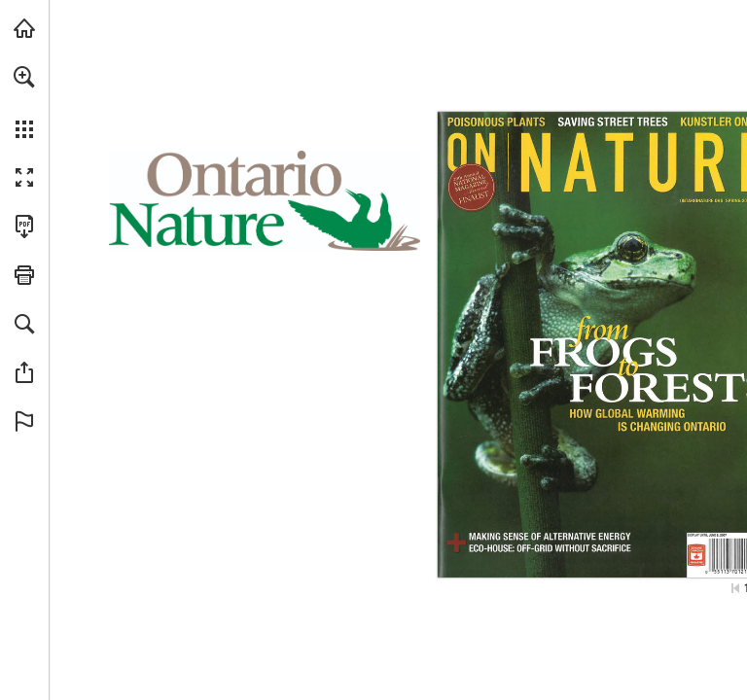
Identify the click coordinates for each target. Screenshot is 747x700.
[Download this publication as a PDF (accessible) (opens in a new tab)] (24, 227)
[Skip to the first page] (735, 588)
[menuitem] (24, 102)
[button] (24, 77)
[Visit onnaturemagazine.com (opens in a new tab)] (24, 28)
